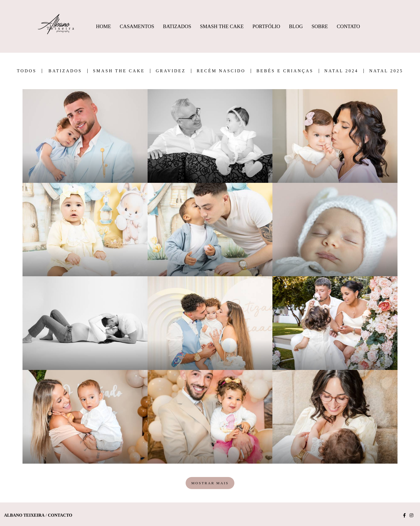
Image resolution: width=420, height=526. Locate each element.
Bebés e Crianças (285, 71)
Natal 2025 (386, 71)
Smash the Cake (119, 71)
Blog (296, 26)
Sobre (320, 26)
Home (103, 26)
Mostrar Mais (210, 483)
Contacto (60, 515)
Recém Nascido (221, 71)
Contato (348, 26)
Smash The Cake (222, 26)
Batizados (177, 26)
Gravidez (171, 71)
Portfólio (266, 26)
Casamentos (137, 26)
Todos (27, 71)
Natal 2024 (341, 71)
